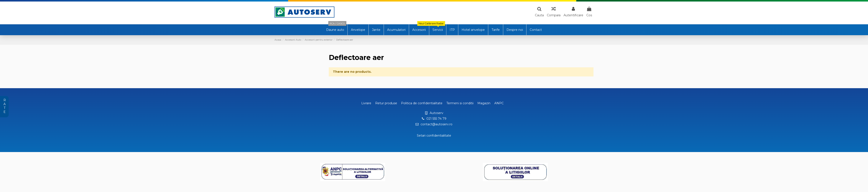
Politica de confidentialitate (422, 103)
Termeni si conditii (460, 103)
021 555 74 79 (436, 119)
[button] (438, 29)
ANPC (499, 103)
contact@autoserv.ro (436, 124)
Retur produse (386, 103)
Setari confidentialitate (434, 136)
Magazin (484, 103)
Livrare (366, 103)
